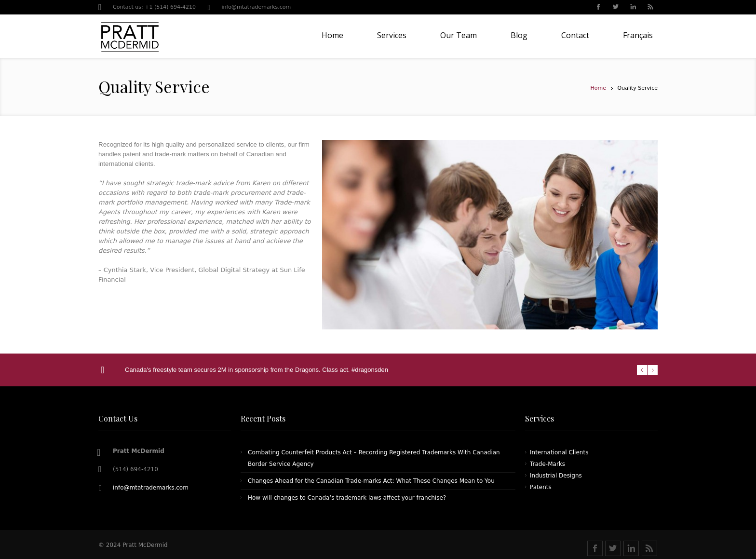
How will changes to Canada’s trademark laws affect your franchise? (347, 498)
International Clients (559, 452)
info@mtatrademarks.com (256, 7)
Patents (541, 487)
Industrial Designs (556, 476)
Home (598, 88)
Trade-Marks (547, 464)
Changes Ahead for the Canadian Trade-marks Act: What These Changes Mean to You (371, 481)
